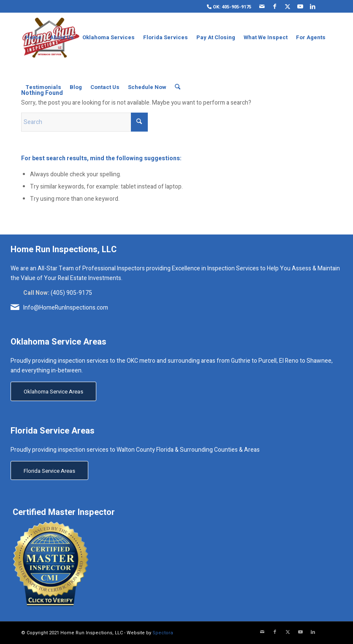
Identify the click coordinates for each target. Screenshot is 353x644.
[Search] (178, 87)
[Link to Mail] (262, 6)
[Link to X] (287, 6)
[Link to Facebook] (275, 6)
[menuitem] (227, 7)
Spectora (163, 633)
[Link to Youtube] (300, 6)
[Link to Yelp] (326, 6)
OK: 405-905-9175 (229, 7)
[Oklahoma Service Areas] (53, 391)
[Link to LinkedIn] (313, 6)
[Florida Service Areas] (49, 471)
